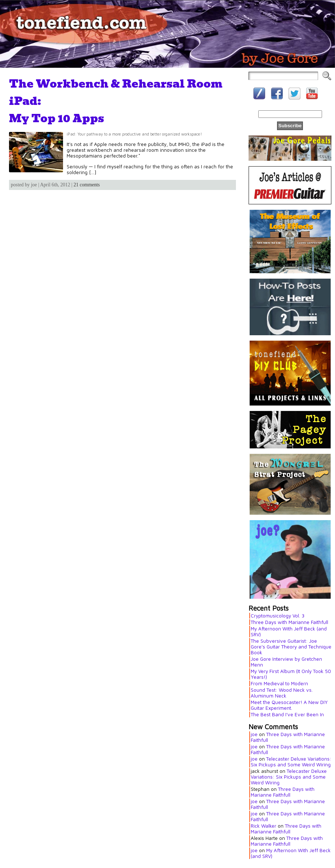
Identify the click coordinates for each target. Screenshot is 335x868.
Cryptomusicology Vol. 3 (278, 616)
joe (254, 734)
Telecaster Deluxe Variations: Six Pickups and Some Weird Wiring (291, 762)
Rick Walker (263, 826)
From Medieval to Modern (279, 683)
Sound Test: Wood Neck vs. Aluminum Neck (282, 693)
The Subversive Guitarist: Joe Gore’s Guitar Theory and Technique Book (291, 647)
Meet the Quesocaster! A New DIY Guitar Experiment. (289, 705)
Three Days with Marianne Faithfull (289, 622)
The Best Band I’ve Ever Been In (287, 714)
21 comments (87, 185)
